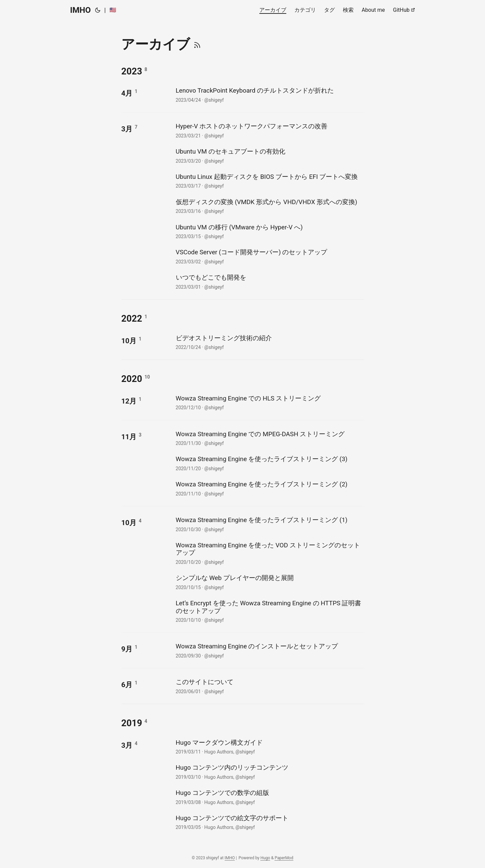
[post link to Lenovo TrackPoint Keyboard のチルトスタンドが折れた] (269, 94)
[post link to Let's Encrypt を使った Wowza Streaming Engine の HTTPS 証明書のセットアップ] (269, 611)
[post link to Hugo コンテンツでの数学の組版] (269, 797)
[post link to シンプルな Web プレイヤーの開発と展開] (269, 582)
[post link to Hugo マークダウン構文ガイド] (269, 747)
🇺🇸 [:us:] (113, 10)
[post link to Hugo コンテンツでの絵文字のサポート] (269, 822)
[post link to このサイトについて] (269, 686)
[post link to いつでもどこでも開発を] (269, 281)
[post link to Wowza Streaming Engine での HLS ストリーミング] (269, 402)
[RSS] (197, 44)
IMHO (80, 10)
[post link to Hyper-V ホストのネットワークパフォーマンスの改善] (269, 130)
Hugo (265, 858)
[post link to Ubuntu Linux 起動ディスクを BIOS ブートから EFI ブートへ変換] (269, 181)
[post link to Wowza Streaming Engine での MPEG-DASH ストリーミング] (269, 438)
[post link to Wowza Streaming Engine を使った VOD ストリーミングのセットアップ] (269, 553)
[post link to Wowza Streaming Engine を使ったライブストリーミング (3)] (269, 463)
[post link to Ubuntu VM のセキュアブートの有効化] (269, 155)
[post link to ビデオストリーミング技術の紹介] (269, 342)
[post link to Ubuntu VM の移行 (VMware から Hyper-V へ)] (269, 231)
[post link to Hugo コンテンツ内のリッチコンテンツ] (269, 771)
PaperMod (284, 858)
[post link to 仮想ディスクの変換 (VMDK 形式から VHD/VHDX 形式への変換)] (269, 206)
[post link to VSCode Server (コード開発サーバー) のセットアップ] (269, 256)
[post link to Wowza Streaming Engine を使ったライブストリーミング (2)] (269, 488)
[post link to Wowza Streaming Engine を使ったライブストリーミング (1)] (269, 524)
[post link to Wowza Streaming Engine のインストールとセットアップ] (269, 650)
